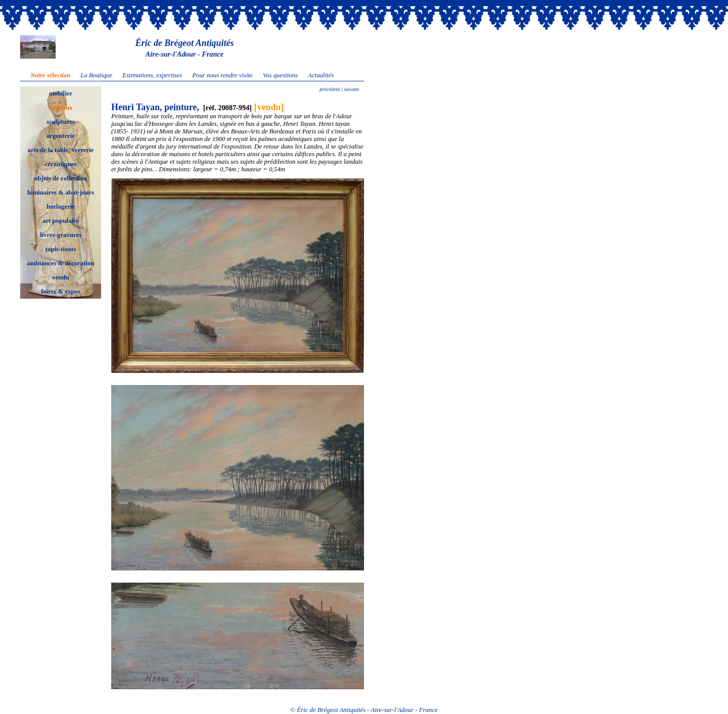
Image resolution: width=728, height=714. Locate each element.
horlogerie (61, 207)
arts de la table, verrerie (61, 150)
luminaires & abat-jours (61, 193)
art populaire (61, 221)
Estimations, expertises (152, 75)
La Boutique (96, 75)
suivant (351, 89)
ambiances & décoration (61, 263)
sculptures (61, 122)
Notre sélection (50, 75)
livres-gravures (61, 235)
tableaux (61, 108)
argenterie (61, 136)
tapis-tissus (61, 249)
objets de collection (61, 178)
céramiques (61, 164)
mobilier (61, 93)
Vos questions (280, 75)
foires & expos (61, 292)
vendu (60, 277)
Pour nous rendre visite (222, 75)
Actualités (321, 75)
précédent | (331, 89)
